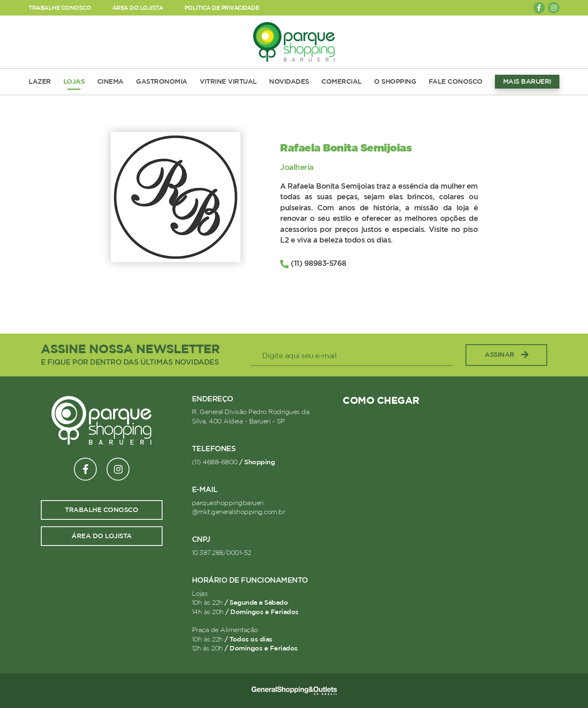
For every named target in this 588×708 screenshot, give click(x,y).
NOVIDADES (289, 82)
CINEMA (110, 82)
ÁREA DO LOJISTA (138, 8)
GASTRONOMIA (162, 82)
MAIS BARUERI (527, 82)
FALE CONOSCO (456, 82)
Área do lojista (102, 536)
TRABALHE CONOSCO (60, 8)
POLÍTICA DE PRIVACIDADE (222, 8)
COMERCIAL (342, 82)
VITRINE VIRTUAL (228, 82)
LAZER (40, 82)
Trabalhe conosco (101, 510)
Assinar (506, 355)
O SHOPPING (395, 82)
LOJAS (74, 82)
